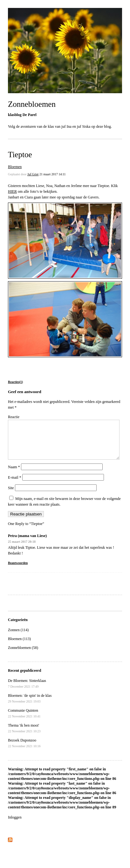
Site (11, 496)
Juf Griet (33, 174)
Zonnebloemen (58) (23, 655)
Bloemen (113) (19, 646)
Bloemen (15, 167)
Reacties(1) (15, 382)
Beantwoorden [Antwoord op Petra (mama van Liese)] (18, 570)
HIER (12, 191)
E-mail (15, 485)
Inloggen (15, 825)
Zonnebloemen (32, 104)
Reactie (14, 417)
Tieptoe (20, 155)
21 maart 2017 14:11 (53, 174)
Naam (14, 475)
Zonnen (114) (18, 638)
